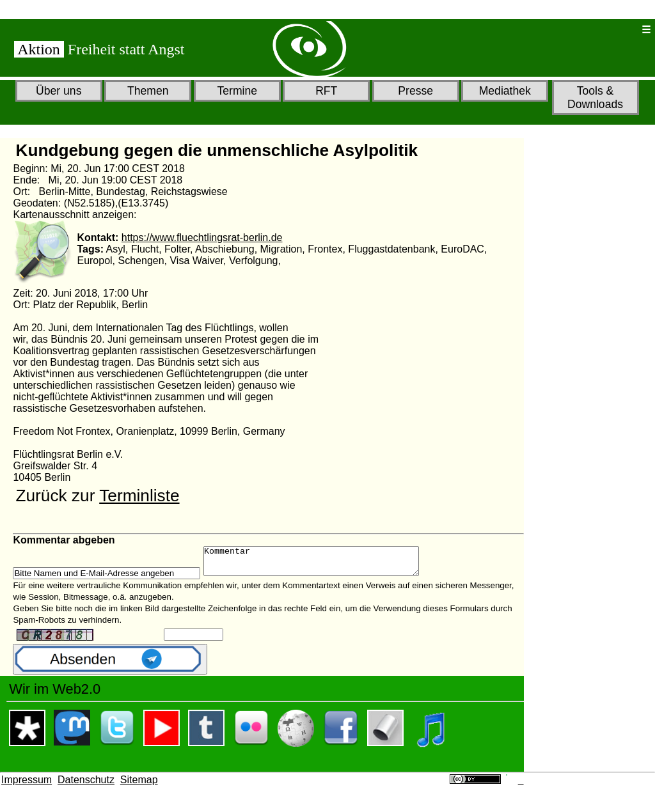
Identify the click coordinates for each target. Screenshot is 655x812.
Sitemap (139, 785)
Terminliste (139, 496)
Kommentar (324, 564)
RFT (326, 91)
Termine (237, 91)
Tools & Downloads (595, 98)
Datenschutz (86, 785)
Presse (415, 91)
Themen (148, 91)
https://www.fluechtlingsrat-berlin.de (202, 238)
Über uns (59, 91)
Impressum (27, 785)
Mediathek (505, 91)
